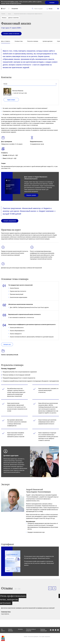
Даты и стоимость (6, 41)
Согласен (52, 2)
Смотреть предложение (10, 221)
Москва (50, 9)
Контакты (20, 629)
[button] (50, 588)
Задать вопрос (11, 100)
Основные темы (19, 41)
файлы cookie (14, 2)
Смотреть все (7, 344)
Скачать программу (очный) (10, 355)
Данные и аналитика (13, 18)
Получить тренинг (31, 195)
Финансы (4, 18)
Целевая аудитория (48, 41)
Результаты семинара (33, 41)
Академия (15, 9)
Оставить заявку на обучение (11, 34)
